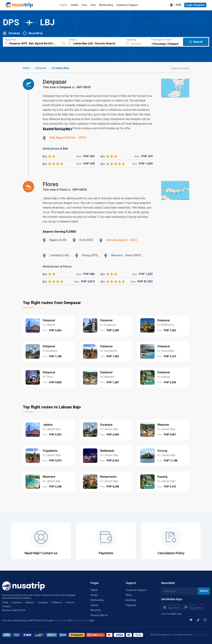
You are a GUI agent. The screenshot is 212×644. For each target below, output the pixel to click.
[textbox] (32, 41)
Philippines (57, 603)
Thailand (6, 606)
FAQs (129, 595)
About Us (96, 610)
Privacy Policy (61, 620)
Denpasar (41, 68)
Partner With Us (99, 615)
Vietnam (70, 603)
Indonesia (17, 603)
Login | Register (195, 5)
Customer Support (127, 5)
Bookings (131, 600)
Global (5, 603)
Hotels (75, 5)
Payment (131, 605)
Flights (63, 5)
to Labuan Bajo (60, 68)
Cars (93, 5)
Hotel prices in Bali (55, 149)
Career (94, 605)
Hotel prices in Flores (57, 267)
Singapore (43, 603)
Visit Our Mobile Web (171, 614)
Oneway (14, 33)
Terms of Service (81, 620)
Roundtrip (36, 33)
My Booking (106, 5)
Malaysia (30, 603)
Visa (84, 5)
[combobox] (32, 41)
